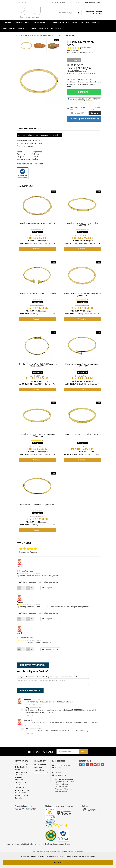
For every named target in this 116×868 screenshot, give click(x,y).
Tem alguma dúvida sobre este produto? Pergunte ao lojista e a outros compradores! (47, 677)
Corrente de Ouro (60, 23)
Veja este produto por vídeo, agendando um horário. (39, 135)
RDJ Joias (19, 36)
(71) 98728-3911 (58, 2)
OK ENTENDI (58, 862)
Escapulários (77, 23)
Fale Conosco (22, 2)
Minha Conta (74, 2)
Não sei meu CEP (96, 108)
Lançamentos (9, 29)
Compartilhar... (50, 588)
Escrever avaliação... (33, 665)
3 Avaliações (86, 48)
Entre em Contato (40, 765)
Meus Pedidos (39, 770)
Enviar (83, 751)
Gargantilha (93, 23)
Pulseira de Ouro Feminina (43, 36)
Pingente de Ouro (39, 29)
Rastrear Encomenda (41, 773)
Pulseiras (56, 29)
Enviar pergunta (30, 691)
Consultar (95, 113)
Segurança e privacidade (84, 856)
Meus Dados (38, 767)
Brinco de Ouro (40, 23)
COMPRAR (84, 92)
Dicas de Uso (19, 788)
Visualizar (37, 249)
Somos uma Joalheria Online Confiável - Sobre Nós (22, 767)
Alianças (8, 23)
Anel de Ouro (23, 23)
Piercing (23, 29)
